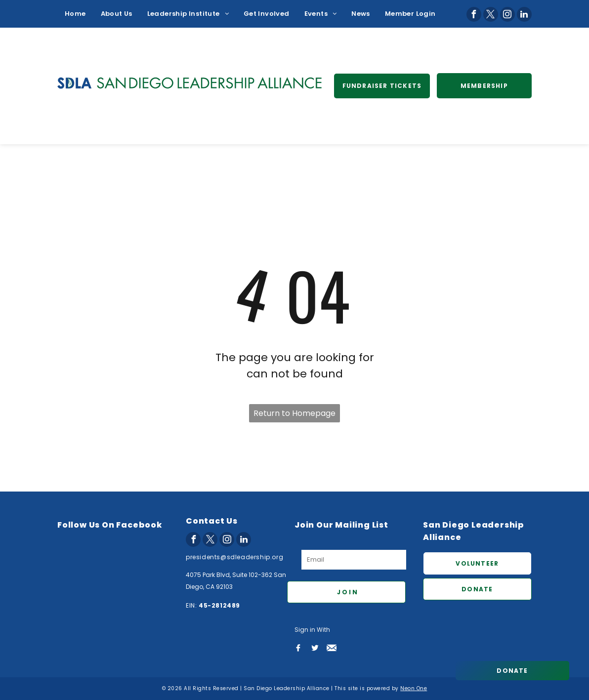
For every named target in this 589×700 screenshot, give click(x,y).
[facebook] (474, 14)
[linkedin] (524, 14)
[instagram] (507, 14)
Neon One (414, 688)
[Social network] (298, 648)
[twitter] (491, 14)
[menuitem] (75, 14)
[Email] (354, 560)
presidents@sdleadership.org (234, 557)
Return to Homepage (294, 413)
